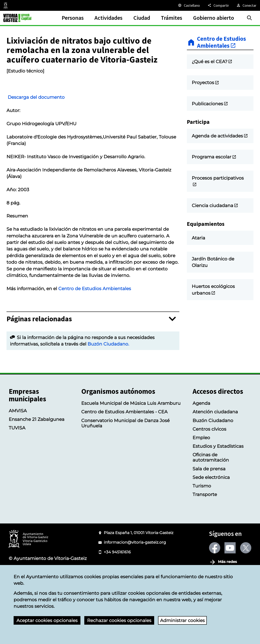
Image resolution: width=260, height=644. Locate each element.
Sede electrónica (211, 504)
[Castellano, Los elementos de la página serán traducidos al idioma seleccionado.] (189, 5)
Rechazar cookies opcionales (119, 620)
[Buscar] (249, 18)
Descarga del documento (41, 124)
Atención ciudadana (215, 439)
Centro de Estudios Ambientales (95, 315)
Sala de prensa (209, 496)
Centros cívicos (209, 456)
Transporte (205, 521)
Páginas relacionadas (39, 346)
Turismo (202, 513)
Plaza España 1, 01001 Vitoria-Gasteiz (139, 560)
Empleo (201, 464)
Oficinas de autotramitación (211, 484)
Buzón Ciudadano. (108, 371)
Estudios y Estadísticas (218, 473)
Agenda (201, 430)
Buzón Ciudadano (213, 447)
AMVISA (18, 438)
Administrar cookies (182, 620)
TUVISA (17, 455)
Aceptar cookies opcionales (47, 620)
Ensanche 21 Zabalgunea (37, 446)
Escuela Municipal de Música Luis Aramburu (131, 430)
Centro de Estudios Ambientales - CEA (124, 439)
